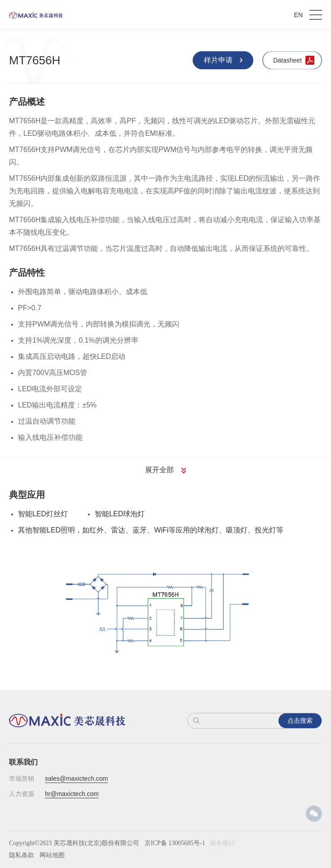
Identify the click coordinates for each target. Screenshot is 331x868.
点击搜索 (300, 720)
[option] (166, 611)
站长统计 (223, 843)
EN (298, 15)
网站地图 (52, 855)
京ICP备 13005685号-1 (175, 843)
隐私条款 (22, 855)
